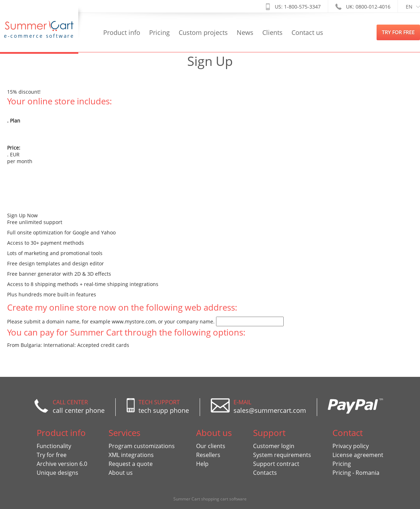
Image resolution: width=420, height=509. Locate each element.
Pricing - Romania (356, 473)
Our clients (211, 446)
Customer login (274, 446)
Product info (122, 32)
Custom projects (203, 32)
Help (202, 464)
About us (121, 473)
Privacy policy (351, 446)
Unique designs (57, 473)
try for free (398, 32)
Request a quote (131, 464)
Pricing (159, 32)
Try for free (52, 455)
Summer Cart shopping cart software (210, 499)
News (245, 32)
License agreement (358, 455)
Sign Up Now (22, 215)
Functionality (54, 446)
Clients (272, 32)
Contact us (307, 32)
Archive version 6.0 (62, 464)
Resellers (208, 455)
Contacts (265, 473)
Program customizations (142, 446)
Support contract (276, 464)
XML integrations (131, 455)
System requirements (282, 455)
